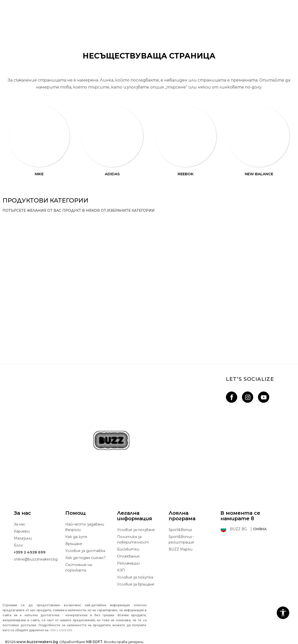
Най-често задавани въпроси (85, 527)
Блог (18, 545)
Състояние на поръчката (79, 567)
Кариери (22, 531)
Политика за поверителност (133, 539)
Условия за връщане (136, 584)
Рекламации (128, 563)
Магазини (23, 538)
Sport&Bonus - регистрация (181, 539)
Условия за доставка (85, 551)
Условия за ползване (136, 530)
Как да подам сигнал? (85, 558)
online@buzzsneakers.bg (36, 559)
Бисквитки (128, 549)
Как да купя (76, 537)
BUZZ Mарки (181, 549)
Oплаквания (128, 556)
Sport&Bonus (180, 530)
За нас (20, 524)
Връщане (74, 544)
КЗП (121, 570)
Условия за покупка (135, 577)
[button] (283, 613)
